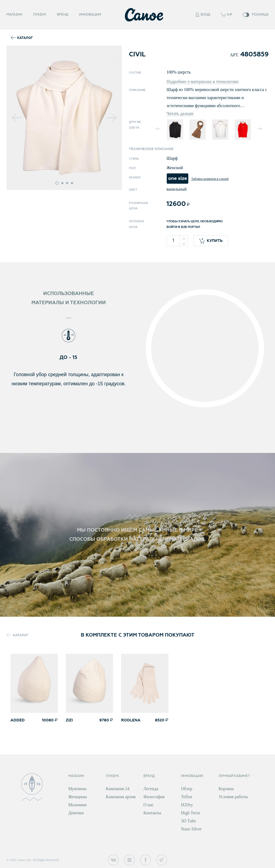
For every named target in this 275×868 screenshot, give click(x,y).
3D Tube (189, 821)
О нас (149, 805)
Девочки (76, 813)
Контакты (152, 813)
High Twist (191, 813)
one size (178, 178)
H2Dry (187, 805)
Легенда (151, 789)
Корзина (226, 789)
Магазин (14, 14)
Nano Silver (191, 829)
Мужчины (77, 789)
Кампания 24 (118, 789)
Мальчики (77, 805)
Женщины (77, 797)
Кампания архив (121, 797)
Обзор (187, 789)
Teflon (187, 797)
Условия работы (233, 797)
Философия (154, 797)
